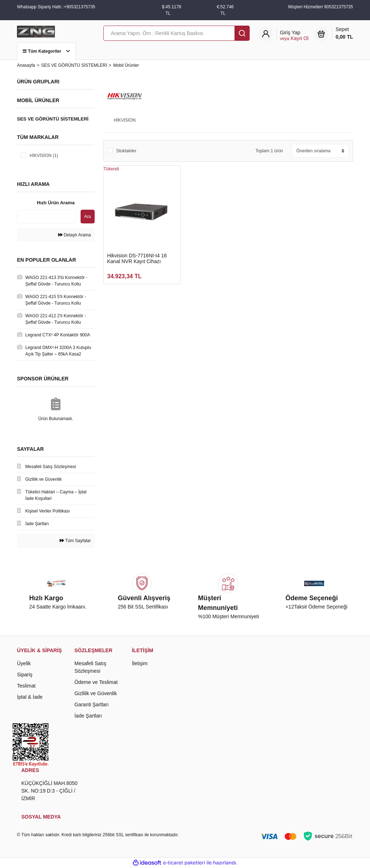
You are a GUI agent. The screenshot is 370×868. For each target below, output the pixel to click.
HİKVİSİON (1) (44, 156)
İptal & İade (30, 697)
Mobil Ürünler (126, 65)
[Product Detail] (142, 169)
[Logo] (36, 31)
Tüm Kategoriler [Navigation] (46, 51)
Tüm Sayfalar (75, 541)
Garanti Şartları (92, 705)
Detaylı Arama (75, 235)
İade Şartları (88, 716)
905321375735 (339, 7)
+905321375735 (79, 7)
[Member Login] (294, 36)
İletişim (140, 663)
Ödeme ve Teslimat (96, 682)
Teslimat (26, 686)
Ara (88, 217)
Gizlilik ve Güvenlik (96, 693)
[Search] (177, 33)
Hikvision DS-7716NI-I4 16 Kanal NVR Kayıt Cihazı (137, 258)
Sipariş (25, 675)
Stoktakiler (126, 151)
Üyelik (24, 663)
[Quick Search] (47, 217)
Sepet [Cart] (344, 34)
